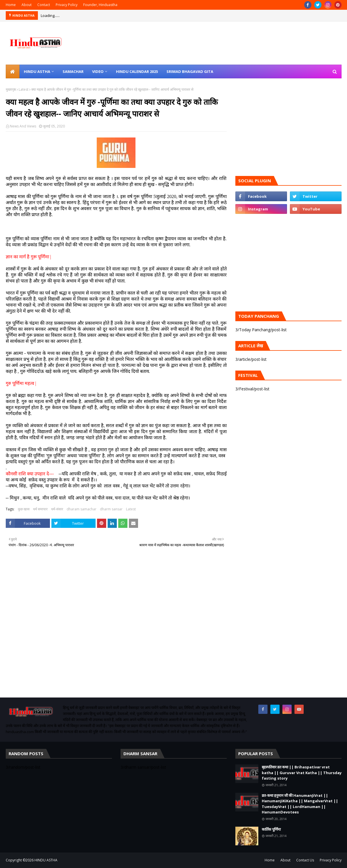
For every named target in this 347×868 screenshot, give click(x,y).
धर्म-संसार (57, 509)
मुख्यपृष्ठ (11, 89)
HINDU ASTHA (46, 860)
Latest (24, 89)
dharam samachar (82, 509)
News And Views (23, 126)
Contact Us (305, 860)
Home (11, 5)
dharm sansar (111, 509)
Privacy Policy (67, 5)
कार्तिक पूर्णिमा (271, 829)
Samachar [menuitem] (73, 71)
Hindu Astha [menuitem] (37, 71)
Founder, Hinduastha (100, 5)
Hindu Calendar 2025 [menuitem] (137, 71)
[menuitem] (13, 71)
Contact (44, 5)
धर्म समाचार (40, 509)
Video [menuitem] (98, 71)
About (27, 5)
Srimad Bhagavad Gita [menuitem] (190, 71)
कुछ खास (24, 509)
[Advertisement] (116, 631)
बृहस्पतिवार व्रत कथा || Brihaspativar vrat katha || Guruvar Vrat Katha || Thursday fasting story (302, 773)
